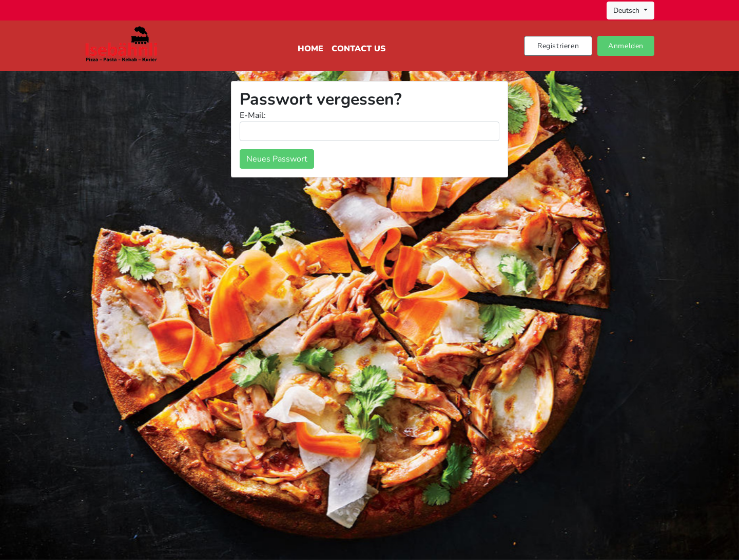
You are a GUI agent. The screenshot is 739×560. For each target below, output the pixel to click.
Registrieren (558, 46)
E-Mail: (253, 115)
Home (310, 49)
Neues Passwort (277, 159)
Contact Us (358, 49)
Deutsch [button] (627, 11)
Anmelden (626, 46)
